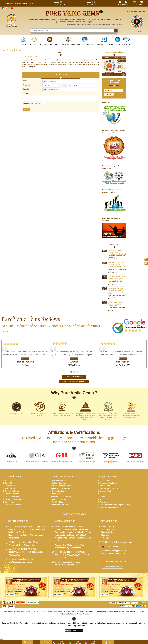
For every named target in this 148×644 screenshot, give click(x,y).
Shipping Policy (106, 492)
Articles (103, 498)
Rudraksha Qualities (60, 506)
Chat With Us (46, 642)
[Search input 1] (72, 31)
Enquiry (108, 642)
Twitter (36, 613)
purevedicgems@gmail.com (21, 561)
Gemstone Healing (12, 492)
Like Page (11, 596)
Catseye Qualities (59, 483)
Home (3, 50)
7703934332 (25, 554)
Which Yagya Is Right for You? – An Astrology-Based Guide (116, 304)
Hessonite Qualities (60, 492)
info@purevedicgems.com (20, 564)
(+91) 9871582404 (18, 551)
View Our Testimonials (74, 377)
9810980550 (37, 554)
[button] (68, 41)
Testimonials (105, 481)
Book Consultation (12, 495)
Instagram (50, 613)
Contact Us (9, 483)
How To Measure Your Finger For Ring (116, 506)
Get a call (27, 642)
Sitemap (103, 500)
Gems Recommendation (114, 52)
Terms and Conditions (109, 483)
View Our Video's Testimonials (74, 382)
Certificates (10, 503)
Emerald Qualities (59, 481)
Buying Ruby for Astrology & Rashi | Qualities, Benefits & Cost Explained (117, 252)
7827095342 (14, 557)
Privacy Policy (105, 486)
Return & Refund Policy (109, 489)
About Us (8, 481)
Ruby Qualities (58, 495)
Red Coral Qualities (60, 500)
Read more (25, 359)
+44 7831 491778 (110, 548)
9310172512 (33, 551)
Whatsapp (58, 613)
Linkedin (29, 613)
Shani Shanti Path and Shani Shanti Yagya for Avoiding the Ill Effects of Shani (117, 291)
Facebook (22, 613)
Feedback (104, 495)
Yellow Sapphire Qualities (63, 486)
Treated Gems (11, 486)
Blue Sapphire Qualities (62, 489)
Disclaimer (104, 503)
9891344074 (14, 554)
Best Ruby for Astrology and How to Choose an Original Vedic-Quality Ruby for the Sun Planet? (117, 265)
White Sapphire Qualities (62, 498)
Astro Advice (10, 489)
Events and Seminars (13, 506)
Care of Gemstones (13, 498)
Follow (106, 596)
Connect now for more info (112, 568)
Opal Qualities (58, 503)
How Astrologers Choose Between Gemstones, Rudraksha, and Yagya (117, 278)
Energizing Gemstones (14, 500)
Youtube (42, 613)
